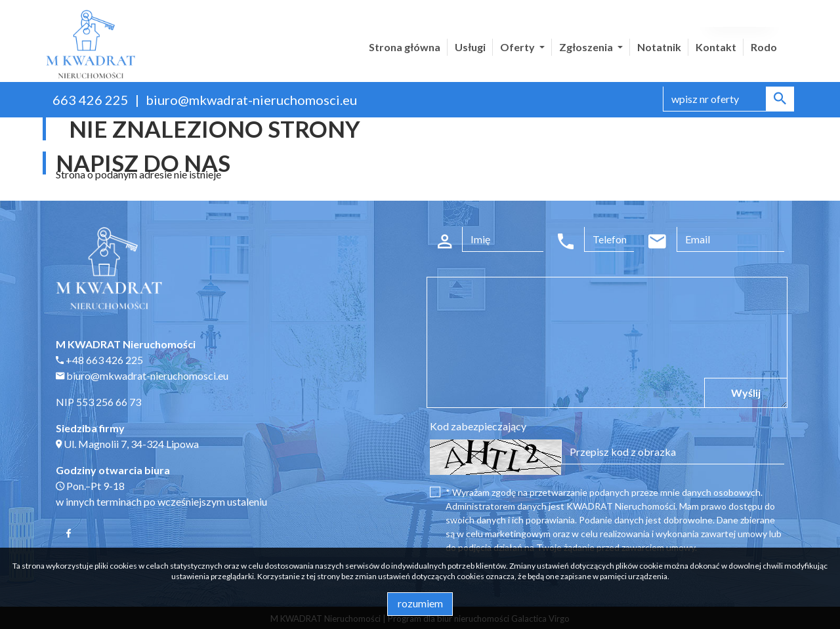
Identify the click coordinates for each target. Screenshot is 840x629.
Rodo (764, 47)
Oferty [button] (518, 47)
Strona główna (405, 47)
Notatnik (659, 47)
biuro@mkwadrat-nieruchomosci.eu (251, 100)
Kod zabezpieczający (478, 426)
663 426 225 (91, 100)
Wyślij (746, 393)
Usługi (470, 47)
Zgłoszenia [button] (587, 47)
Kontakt (716, 47)
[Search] (728, 99)
